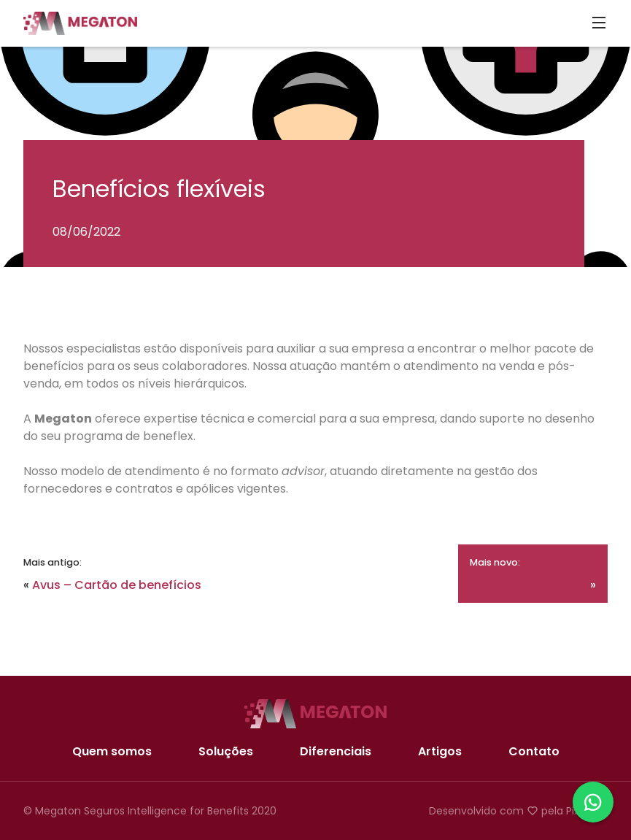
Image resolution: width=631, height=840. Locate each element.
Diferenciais (336, 752)
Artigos (440, 752)
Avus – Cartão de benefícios (117, 585)
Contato (534, 752)
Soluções (226, 752)
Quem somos (112, 752)
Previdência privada (529, 585)
